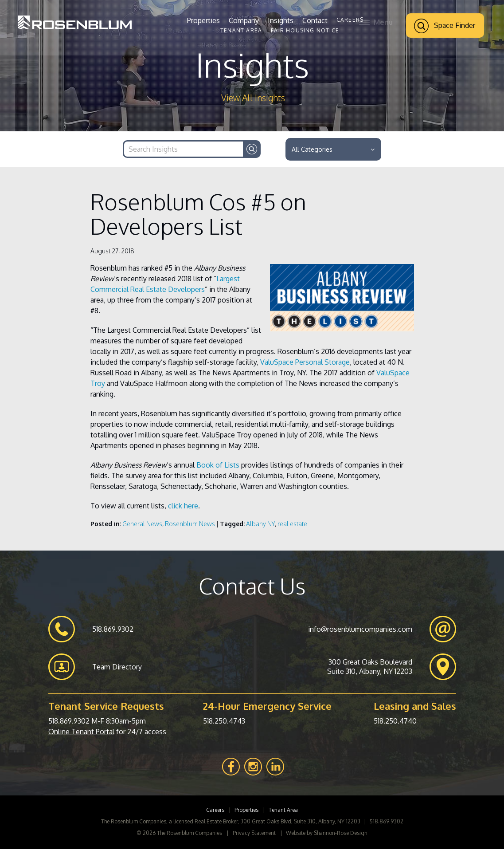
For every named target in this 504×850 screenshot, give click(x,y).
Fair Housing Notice (305, 30)
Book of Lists (218, 466)
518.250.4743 (224, 722)
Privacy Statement (254, 834)
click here (183, 507)
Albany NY (260, 525)
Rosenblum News (190, 525)
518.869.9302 (69, 722)
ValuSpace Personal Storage (305, 363)
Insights (281, 20)
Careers (350, 20)
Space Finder (445, 26)
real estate (292, 525)
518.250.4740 (395, 722)
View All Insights (253, 98)
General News (142, 525)
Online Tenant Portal (81, 732)
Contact (315, 20)
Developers (186, 290)
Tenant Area (241, 30)
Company (244, 20)
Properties (203, 20)
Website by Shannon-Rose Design (327, 834)
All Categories (333, 150)
